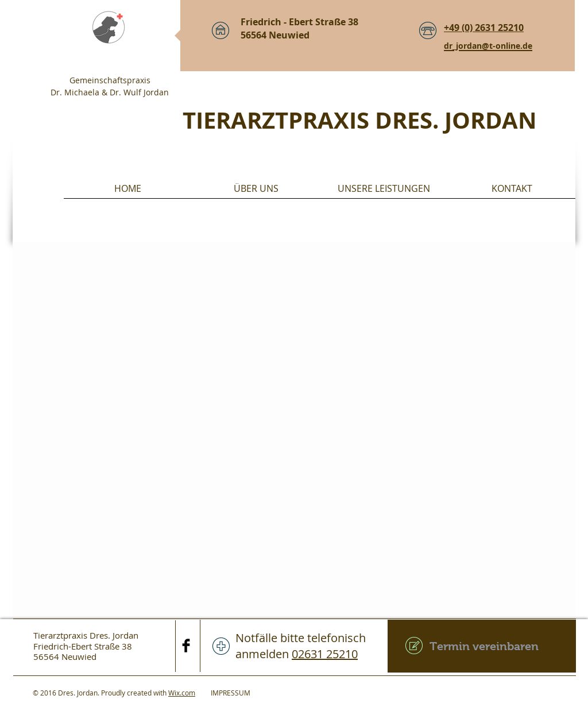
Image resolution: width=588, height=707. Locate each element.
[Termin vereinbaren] (482, 646)
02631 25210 (325, 654)
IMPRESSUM (223, 693)
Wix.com (182, 693)
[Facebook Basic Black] (186, 646)
